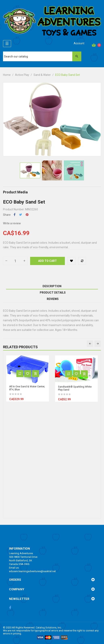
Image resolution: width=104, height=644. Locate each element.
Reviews (53, 299)
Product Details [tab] (53, 293)
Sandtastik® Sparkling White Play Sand (75, 388)
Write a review (12, 223)
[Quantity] (15, 261)
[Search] (42, 56)
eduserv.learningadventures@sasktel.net (32, 571)
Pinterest (27, 215)
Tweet (21, 215)
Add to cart (47, 261)
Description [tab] (52, 286)
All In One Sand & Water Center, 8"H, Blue (27, 388)
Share (15, 215)
